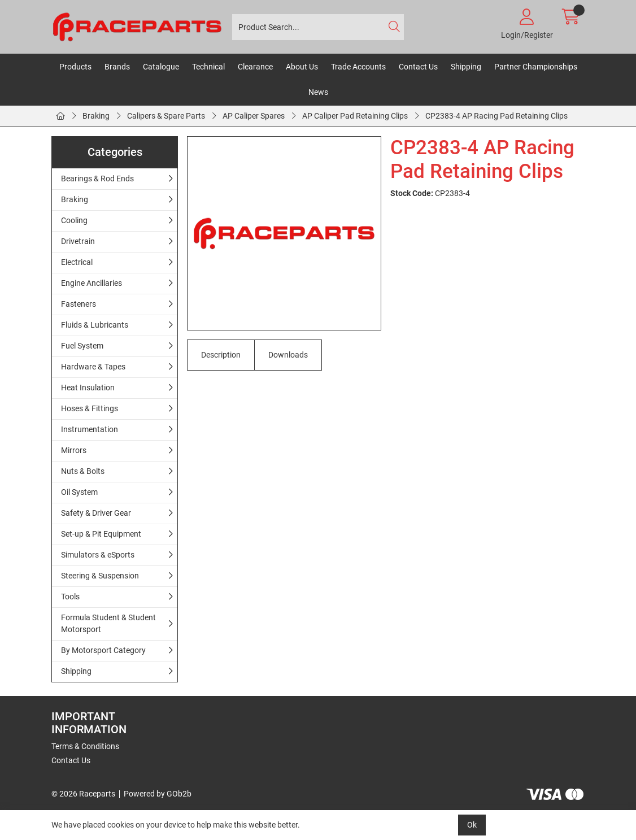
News (318, 92)
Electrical (77, 262)
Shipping (466, 67)
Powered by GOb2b (158, 794)
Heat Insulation (88, 388)
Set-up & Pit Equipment (101, 534)
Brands (117, 67)
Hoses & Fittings (90, 408)
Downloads (288, 355)
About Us (302, 67)
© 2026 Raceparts (83, 794)
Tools (70, 597)
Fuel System (82, 346)
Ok (472, 825)
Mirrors (74, 450)
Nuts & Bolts (83, 471)
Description (221, 355)
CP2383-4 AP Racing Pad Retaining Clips (496, 116)
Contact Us (418, 67)
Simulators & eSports (98, 555)
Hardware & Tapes (93, 367)
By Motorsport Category (103, 650)
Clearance (255, 67)
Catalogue (161, 67)
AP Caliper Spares (254, 116)
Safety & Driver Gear (96, 513)
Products (75, 67)
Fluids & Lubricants (95, 325)
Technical (208, 67)
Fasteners (79, 304)
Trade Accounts (358, 67)
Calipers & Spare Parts (166, 116)
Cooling (74, 220)
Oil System (79, 492)
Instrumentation (90, 429)
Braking (96, 116)
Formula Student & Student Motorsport (108, 623)
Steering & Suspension (100, 576)
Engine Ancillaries (92, 283)
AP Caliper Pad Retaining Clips (355, 116)
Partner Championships (536, 67)
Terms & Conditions (85, 746)
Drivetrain (78, 241)
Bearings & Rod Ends (97, 179)
